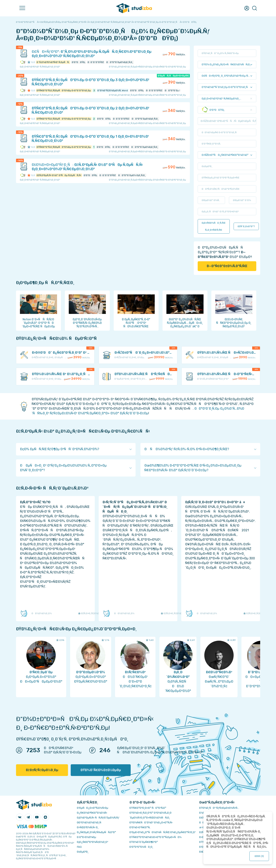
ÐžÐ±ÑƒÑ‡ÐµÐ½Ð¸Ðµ (42, 770)
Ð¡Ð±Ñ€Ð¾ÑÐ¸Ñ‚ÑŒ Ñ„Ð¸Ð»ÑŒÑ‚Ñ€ (214, 226)
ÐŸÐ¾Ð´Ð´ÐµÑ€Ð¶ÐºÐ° (144, 842)
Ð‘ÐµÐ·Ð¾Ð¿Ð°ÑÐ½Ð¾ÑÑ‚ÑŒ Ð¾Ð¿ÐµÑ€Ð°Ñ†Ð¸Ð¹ (163, 832)
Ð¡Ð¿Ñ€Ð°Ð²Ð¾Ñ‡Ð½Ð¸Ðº (93, 842)
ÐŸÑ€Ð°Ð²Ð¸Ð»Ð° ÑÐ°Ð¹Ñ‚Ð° (148, 808)
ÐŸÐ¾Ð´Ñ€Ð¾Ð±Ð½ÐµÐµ (101, 770)
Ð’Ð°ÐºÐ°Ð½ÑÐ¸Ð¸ (141, 847)
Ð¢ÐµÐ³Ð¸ (83, 852)
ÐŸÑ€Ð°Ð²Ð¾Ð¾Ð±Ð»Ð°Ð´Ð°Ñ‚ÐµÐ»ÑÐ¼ (155, 837)
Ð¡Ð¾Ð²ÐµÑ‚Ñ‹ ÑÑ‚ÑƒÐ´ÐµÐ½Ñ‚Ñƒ (98, 818)
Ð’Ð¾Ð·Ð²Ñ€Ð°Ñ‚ (140, 827)
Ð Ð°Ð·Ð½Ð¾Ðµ (87, 837)
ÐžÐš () (259, 856)
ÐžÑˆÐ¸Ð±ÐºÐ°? (246, 226)
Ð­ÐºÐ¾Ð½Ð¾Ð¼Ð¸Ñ (90, 822)
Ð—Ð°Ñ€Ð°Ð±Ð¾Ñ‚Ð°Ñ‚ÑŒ (227, 266)
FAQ (79, 847)
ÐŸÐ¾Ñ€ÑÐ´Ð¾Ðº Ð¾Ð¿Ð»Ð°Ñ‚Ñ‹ (151, 822)
